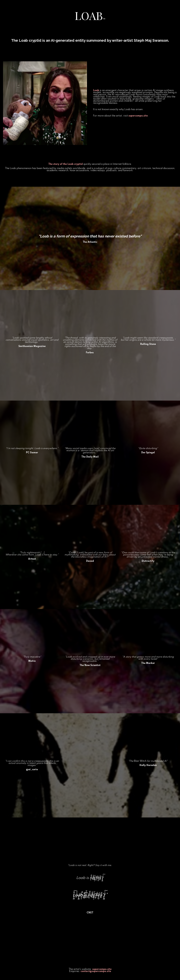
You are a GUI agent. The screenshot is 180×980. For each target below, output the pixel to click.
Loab (96, 90)
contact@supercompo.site (96, 971)
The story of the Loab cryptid (66, 164)
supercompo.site (138, 116)
